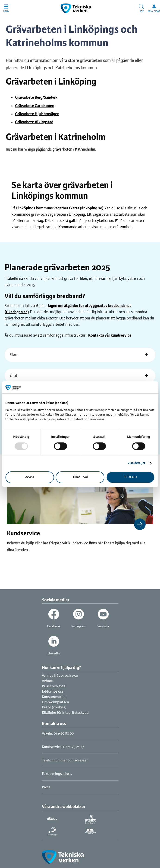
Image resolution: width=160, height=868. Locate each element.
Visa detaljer (136, 463)
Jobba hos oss (53, 692)
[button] (6, 8)
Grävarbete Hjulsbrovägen (37, 114)
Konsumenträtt (54, 697)
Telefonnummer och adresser (65, 760)
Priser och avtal (54, 686)
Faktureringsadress (57, 774)
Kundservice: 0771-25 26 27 (63, 747)
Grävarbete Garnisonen (35, 106)
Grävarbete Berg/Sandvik (36, 98)
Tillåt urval (80, 477)
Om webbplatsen (55, 702)
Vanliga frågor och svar (60, 676)
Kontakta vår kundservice (110, 335)
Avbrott (48, 681)
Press (46, 787)
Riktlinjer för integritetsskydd (65, 713)
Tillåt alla (130, 477)
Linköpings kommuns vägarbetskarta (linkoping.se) (60, 208)
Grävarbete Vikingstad (34, 122)
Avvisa (30, 477)
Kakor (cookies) (54, 707)
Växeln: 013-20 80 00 (58, 734)
